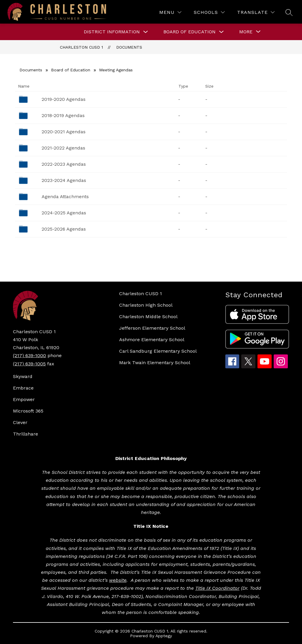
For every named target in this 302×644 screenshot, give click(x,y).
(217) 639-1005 (29, 364)
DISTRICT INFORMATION (112, 32)
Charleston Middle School (148, 317)
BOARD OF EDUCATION (189, 32)
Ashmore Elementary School (152, 340)
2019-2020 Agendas (64, 99)
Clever (20, 422)
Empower (24, 399)
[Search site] (289, 12)
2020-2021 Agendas (64, 132)
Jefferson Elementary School (152, 328)
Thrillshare (26, 434)
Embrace (23, 388)
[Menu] (170, 12)
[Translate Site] (256, 12)
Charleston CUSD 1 (81, 47)
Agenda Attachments (65, 197)
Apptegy (164, 636)
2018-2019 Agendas (63, 115)
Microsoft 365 (28, 411)
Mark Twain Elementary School (155, 363)
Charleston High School (146, 305)
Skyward (23, 376)
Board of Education (71, 70)
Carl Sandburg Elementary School (158, 351)
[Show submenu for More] (246, 32)
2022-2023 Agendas (64, 164)
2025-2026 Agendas (64, 229)
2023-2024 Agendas (64, 180)
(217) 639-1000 (29, 355)
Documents (129, 47)
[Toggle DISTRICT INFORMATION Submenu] (146, 32)
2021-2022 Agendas (63, 148)
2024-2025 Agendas (64, 213)
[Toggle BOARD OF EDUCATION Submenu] (221, 32)
